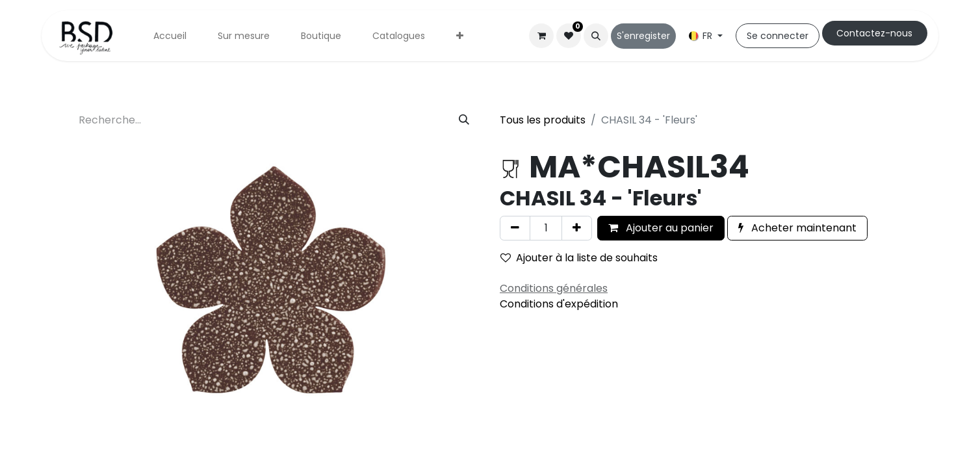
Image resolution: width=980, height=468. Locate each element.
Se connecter (778, 36)
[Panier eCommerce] (541, 36)
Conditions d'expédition (559, 304)
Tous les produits (543, 120)
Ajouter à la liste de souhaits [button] (579, 258)
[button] (596, 36)
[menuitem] (170, 36)
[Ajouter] (577, 228)
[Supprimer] (515, 228)
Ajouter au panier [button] (661, 228)
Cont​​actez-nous (874, 33)
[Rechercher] (464, 120)
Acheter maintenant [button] (797, 228)
